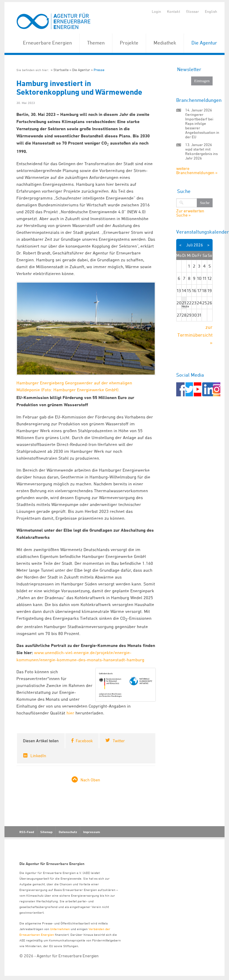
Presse (99, 70)
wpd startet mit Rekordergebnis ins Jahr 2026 (201, 154)
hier (70, 713)
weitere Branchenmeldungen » (197, 170)
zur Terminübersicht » (195, 335)
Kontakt (174, 11)
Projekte (129, 43)
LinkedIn (38, 756)
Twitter (119, 741)
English (211, 11)
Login (156, 11)
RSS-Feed (27, 832)
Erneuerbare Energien (47, 43)
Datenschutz (68, 832)
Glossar (192, 11)
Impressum (92, 832)
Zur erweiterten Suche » (190, 213)
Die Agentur (204, 43)
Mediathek (165, 43)
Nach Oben (90, 780)
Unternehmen (60, 929)
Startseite (61, 70)
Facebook (84, 741)
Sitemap (46, 832)
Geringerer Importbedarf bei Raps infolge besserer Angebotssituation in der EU (202, 126)
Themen (96, 43)
